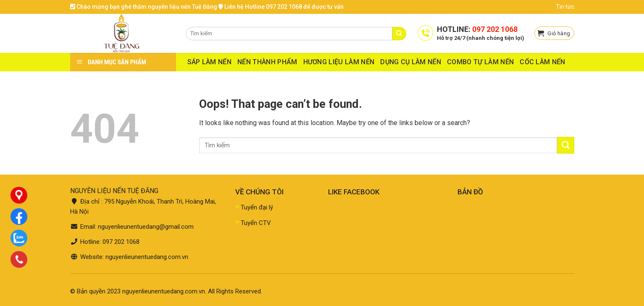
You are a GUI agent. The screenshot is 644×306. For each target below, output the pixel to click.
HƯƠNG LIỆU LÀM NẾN (339, 62)
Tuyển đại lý (257, 207)
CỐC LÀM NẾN (543, 62)
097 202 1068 (495, 29)
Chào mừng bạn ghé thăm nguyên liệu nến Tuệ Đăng (144, 7)
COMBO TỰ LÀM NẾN (480, 62)
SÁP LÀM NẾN (210, 62)
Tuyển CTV (256, 223)
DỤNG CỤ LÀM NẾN (411, 62)
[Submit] (565, 145)
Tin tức (565, 7)
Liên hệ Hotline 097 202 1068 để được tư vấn (281, 7)
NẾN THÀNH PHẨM (267, 62)
